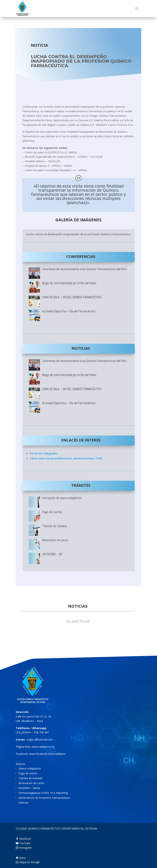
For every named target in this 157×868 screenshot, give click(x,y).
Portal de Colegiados (44, 453)
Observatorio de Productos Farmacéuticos (44, 811)
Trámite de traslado (30, 792)
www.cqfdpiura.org (43, 760)
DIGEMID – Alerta (29, 801)
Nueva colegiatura (29, 782)
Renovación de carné (31, 797)
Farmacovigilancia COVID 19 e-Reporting (43, 806)
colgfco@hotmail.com (39, 753)
